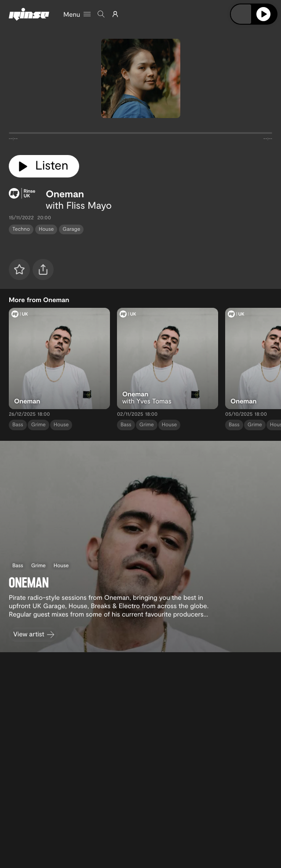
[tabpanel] (140, 135)
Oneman (65, 194)
